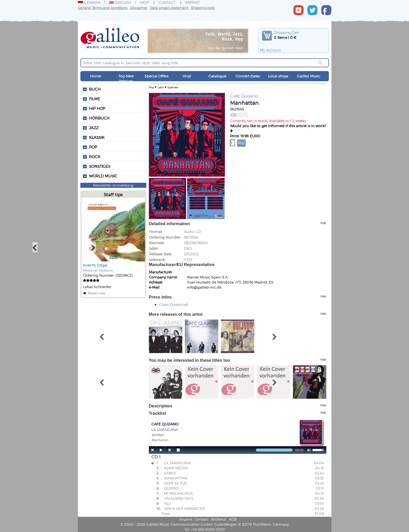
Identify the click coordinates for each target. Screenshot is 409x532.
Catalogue (217, 76)
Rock (95, 157)
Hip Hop (97, 108)
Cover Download (174, 304)
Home (95, 76)
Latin (161, 87)
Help (144, 2)
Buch (95, 89)
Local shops (278, 76)
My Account (270, 50)
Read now (97, 293)
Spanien (173, 87)
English (120, 2)
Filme (95, 99)
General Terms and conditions (103, 7)
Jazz (94, 128)
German (89, 2)
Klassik (97, 137)
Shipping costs (203, 7)
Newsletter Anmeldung (113, 185)
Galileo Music (309, 76)
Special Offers (156, 76)
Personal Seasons (98, 270)
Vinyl (187, 76)
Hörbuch (99, 118)
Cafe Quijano (244, 96)
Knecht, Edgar (95, 265)
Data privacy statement (169, 7)
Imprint (193, 2)
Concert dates (248, 76)
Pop (93, 147)
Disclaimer (139, 7)
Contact (167, 2)
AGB (233, 519)
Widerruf (219, 519)
